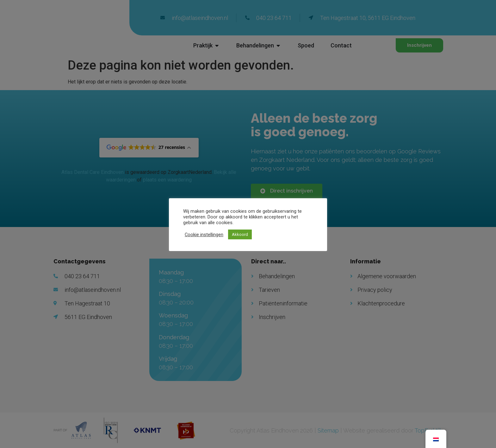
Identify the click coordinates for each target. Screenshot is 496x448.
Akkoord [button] (240, 234)
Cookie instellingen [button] (204, 235)
